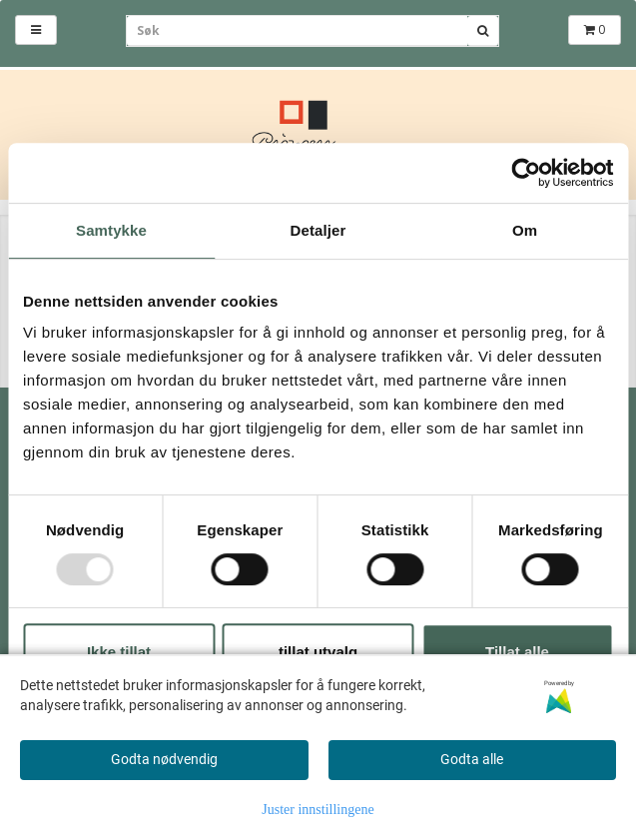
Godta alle (472, 759)
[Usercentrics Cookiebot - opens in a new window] (526, 173)
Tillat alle (517, 652)
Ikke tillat (119, 652)
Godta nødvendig (164, 759)
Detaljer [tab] (318, 230)
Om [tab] (525, 230)
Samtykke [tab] (111, 230)
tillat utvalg (318, 652)
